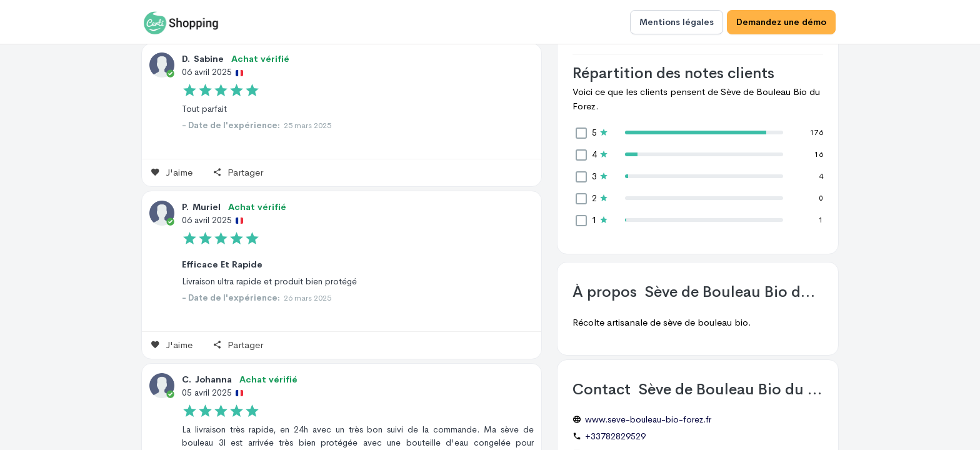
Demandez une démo (781, 22)
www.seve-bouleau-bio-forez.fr (648, 419)
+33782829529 (615, 436)
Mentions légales (677, 22)
